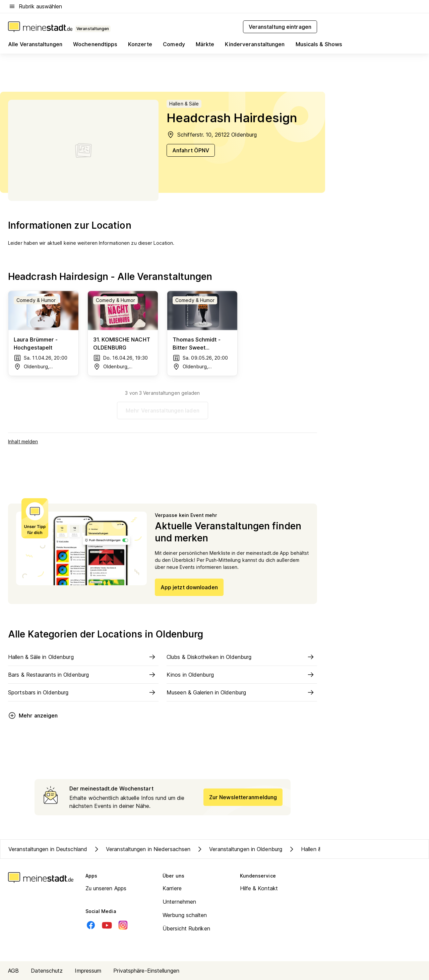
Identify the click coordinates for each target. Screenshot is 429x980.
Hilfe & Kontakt (259, 888)
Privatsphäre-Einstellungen (146, 971)
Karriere (172, 888)
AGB (13, 971)
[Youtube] (107, 925)
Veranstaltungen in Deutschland (48, 849)
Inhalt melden (23, 441)
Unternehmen (179, 902)
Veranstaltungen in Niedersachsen (141, 849)
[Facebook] (91, 925)
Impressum (88, 971)
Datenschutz (47, 971)
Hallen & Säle (311, 849)
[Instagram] (123, 925)
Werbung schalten (185, 915)
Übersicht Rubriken (186, 928)
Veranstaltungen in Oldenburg (239, 849)
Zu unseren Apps (106, 888)
